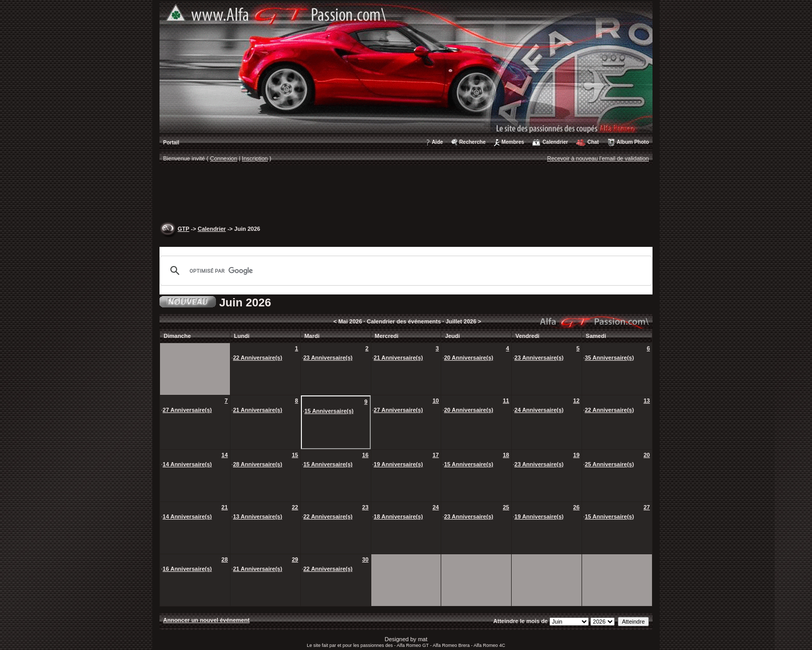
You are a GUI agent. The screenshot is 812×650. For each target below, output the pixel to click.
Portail (171, 143)
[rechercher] (404, 271)
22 (295, 507)
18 (506, 455)
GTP (183, 229)
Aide (438, 142)
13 (647, 401)
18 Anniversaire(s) (398, 516)
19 (576, 455)
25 (506, 507)
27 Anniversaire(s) (187, 410)
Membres (513, 142)
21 (225, 507)
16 (365, 455)
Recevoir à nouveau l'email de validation (598, 158)
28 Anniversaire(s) (258, 464)
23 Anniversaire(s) (328, 358)
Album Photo (633, 142)
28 (225, 559)
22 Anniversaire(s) (258, 358)
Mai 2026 (350, 321)
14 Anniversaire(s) (187, 464)
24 (436, 507)
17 (436, 455)
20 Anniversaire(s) (468, 358)
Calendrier (555, 142)
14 (225, 455)
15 (295, 455)
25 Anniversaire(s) (609, 464)
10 (436, 401)
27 (647, 507)
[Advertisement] (406, 195)
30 (365, 559)
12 (576, 401)
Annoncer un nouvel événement (206, 620)
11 (506, 401)
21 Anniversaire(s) (398, 358)
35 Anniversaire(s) (609, 358)
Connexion (224, 158)
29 (295, 559)
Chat (593, 142)
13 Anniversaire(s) (258, 516)
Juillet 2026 (461, 321)
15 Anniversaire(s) (329, 411)
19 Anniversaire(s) (398, 464)
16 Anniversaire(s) (187, 569)
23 (365, 507)
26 (576, 507)
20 (647, 455)
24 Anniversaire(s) (539, 410)
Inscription (255, 158)
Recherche (473, 142)
